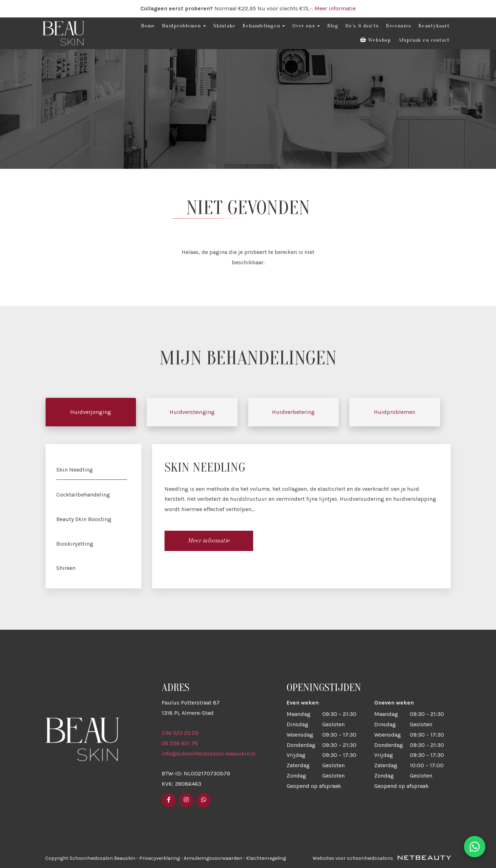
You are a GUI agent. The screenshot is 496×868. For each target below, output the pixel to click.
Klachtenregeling (266, 858)
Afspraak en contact (424, 40)
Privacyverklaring (160, 858)
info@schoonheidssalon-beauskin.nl (209, 753)
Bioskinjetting (75, 544)
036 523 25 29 (180, 733)
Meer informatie (335, 8)
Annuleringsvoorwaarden (213, 858)
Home (148, 26)
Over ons (306, 26)
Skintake (224, 26)
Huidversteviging (192, 412)
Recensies (399, 26)
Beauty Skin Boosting (84, 519)
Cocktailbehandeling (83, 495)
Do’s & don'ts (362, 26)
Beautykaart (434, 26)
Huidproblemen (184, 26)
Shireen (66, 568)
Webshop (376, 40)
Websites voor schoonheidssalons (382, 858)
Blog (333, 26)
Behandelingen (264, 26)
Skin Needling (75, 470)
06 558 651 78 (180, 743)
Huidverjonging (91, 412)
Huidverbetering (293, 412)
